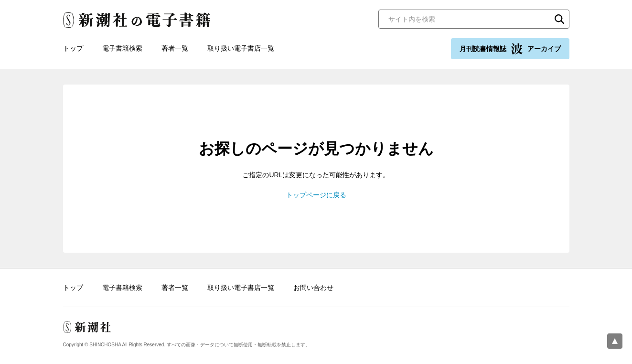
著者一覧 (175, 48)
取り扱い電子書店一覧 (241, 48)
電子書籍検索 (122, 48)
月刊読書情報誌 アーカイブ (510, 49)
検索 (559, 19)
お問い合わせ (313, 288)
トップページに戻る (316, 195)
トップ (73, 48)
